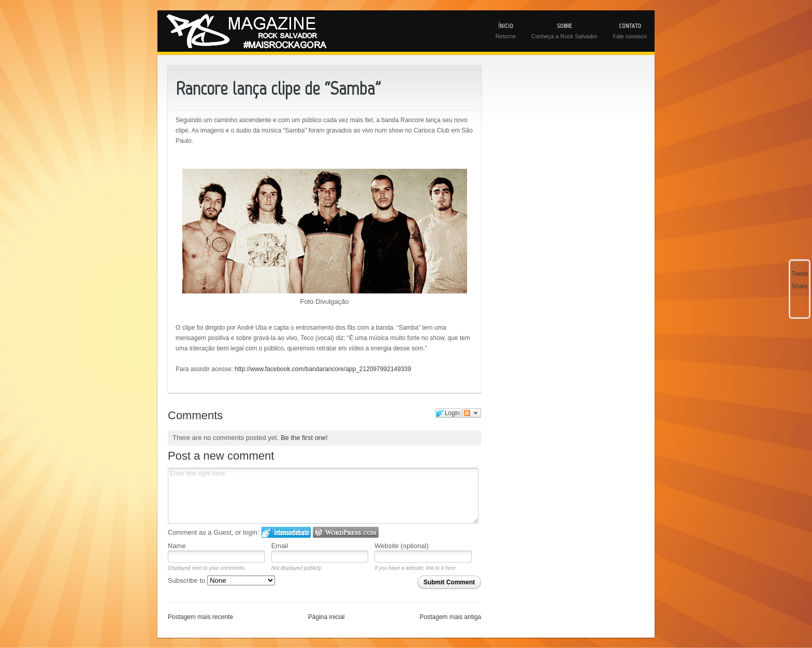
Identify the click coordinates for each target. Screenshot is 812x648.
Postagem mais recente (200, 617)
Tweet (800, 274)
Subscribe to (221, 580)
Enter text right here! (323, 496)
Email (280, 546)
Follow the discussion (472, 413)
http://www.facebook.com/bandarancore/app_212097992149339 (323, 369)
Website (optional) (402, 546)
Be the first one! (304, 438)
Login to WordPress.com (346, 532)
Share (800, 286)
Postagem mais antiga (450, 617)
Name (177, 546)
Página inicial (327, 617)
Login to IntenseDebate (286, 532)
